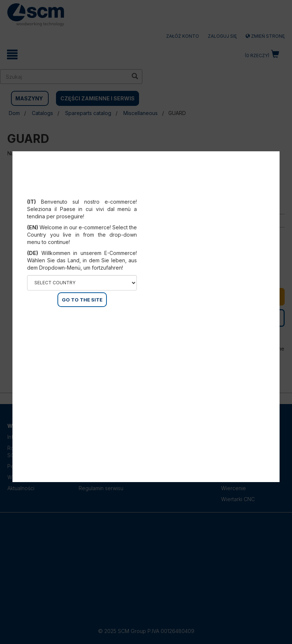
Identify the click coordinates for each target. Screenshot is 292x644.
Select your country (82, 193)
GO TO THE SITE (82, 300)
